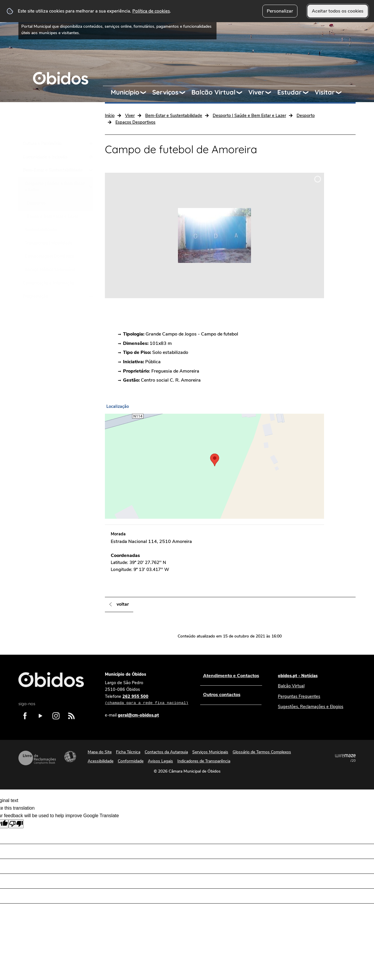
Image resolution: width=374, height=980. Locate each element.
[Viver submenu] (271, 92)
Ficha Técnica (128, 752)
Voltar (123, 604)
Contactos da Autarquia (166, 752)
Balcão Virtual (213, 92)
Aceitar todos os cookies (338, 11)
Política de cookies (151, 11)
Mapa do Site (100, 752)
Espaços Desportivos (135, 122)
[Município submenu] (146, 92)
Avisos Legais (160, 761)
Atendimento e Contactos (231, 676)
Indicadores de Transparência (204, 761)
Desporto (306, 116)
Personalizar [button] (280, 11)
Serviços (165, 92)
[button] (214, 460)
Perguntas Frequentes (299, 696)
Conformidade (131, 761)
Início (110, 116)
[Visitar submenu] (341, 92)
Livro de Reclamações (37, 758)
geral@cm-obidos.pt (138, 715)
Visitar (325, 92)
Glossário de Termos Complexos (262, 752)
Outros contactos (221, 695)
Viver (256, 92)
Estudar (290, 92)
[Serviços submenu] (185, 92)
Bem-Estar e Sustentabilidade (174, 116)
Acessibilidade (70, 757)
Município (125, 92)
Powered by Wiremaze (345, 758)
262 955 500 (147, 700)
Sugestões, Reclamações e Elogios (311, 707)
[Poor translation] (16, 824)
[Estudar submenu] (308, 92)
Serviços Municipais (210, 752)
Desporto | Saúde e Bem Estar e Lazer (249, 116)
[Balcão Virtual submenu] (242, 92)
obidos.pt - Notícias (298, 676)
